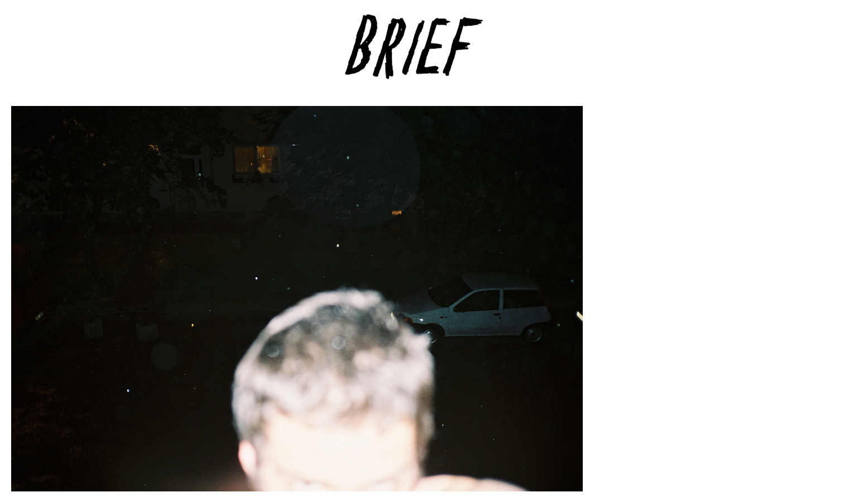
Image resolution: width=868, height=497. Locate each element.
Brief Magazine (434, 53)
